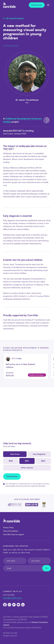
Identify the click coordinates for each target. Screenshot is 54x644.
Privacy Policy (8, 528)
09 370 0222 (9, 595)
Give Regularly (39, 454)
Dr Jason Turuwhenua (27, 100)
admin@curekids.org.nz (13, 598)
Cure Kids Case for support (14, 534)
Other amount (27, 468)
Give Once (15, 454)
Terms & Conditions (11, 531)
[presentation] (20, 577)
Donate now (37, 5)
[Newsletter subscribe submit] (47, 568)
